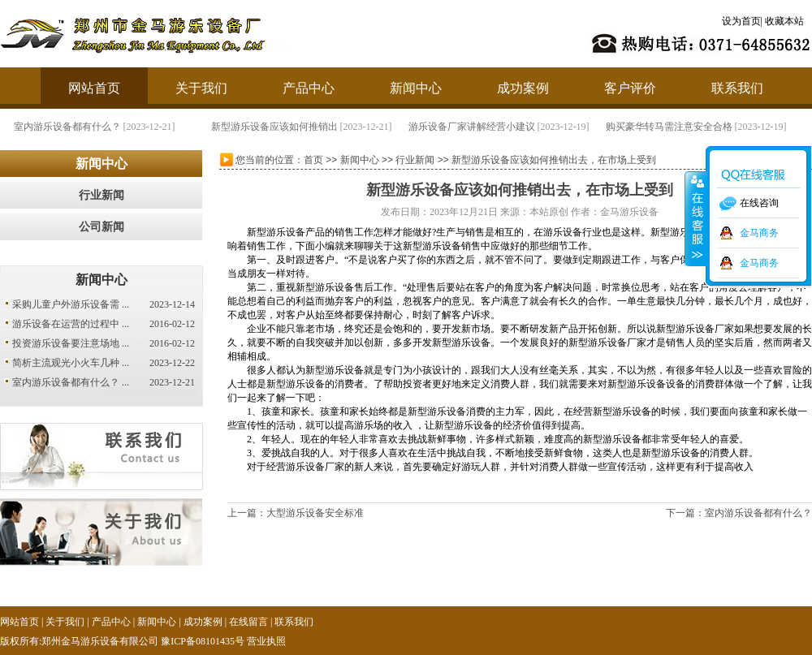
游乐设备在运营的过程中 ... (71, 324)
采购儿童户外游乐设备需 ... (71, 304)
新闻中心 (416, 88)
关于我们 (201, 88)
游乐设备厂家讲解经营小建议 (501, 127)
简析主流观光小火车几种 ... (71, 363)
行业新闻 (101, 195)
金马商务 (759, 233)
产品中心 (309, 88)
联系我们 (737, 88)
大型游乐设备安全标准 (315, 513)
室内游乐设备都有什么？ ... (71, 382)
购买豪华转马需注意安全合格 (698, 127)
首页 (313, 160)
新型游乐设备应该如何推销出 (304, 127)
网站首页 (94, 88)
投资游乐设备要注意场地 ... (71, 343)
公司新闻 (101, 227)
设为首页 (741, 21)
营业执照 (266, 641)
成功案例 (523, 88)
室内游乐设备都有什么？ (97, 127)
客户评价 (630, 88)
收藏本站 (784, 21)
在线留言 (248, 622)
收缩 (696, 218)
